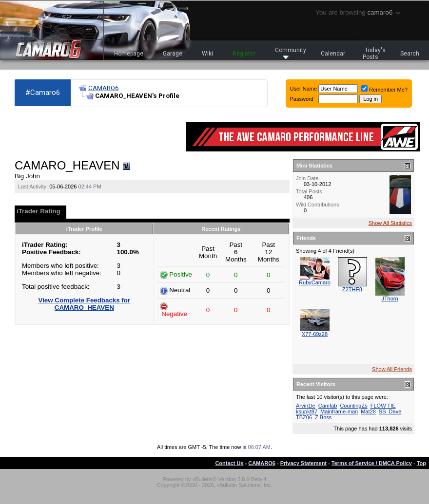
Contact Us (229, 463)
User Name (304, 89)
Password (302, 99)
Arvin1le (306, 406)
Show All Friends (392, 369)
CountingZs (353, 406)
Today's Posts (374, 54)
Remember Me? (384, 90)
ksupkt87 (307, 411)
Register (244, 54)
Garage (173, 54)
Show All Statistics (390, 223)
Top (421, 463)
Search (410, 54)
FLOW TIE (383, 406)
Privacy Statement (303, 463)
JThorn (390, 299)
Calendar (333, 54)
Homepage (129, 54)
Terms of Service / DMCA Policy (372, 463)
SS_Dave (390, 411)
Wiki (207, 54)
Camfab (328, 406)
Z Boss (323, 417)
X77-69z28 (315, 334)
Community (291, 53)
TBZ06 (304, 417)
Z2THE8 (352, 289)
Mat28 (368, 411)
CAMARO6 (103, 88)
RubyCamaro (315, 282)
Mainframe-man (339, 411)
